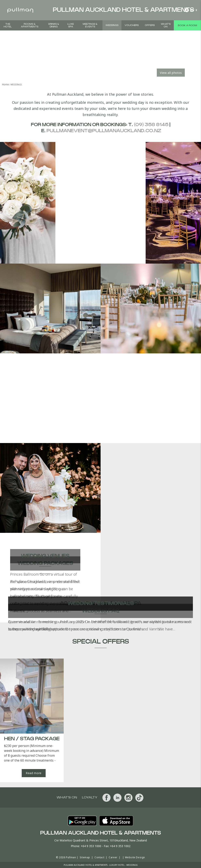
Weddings (112, 25)
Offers (150, 25)
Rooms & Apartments (30, 25)
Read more (34, 773)
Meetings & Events (90, 25)
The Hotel (8, 25)
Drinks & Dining (54, 25)
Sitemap (85, 857)
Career (113, 857)
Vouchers (132, 25)
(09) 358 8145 (151, 125)
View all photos (171, 73)
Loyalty (90, 797)
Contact (99, 857)
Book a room (187, 25)
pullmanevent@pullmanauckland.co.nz (104, 131)
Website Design (135, 857)
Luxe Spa (71, 25)
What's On (166, 25)
